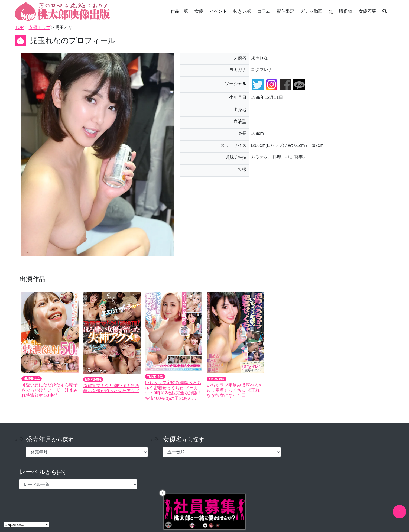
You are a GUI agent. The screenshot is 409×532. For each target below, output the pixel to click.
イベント (218, 11)
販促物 (346, 11)
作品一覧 (179, 11)
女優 (199, 11)
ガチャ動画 (311, 11)
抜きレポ (242, 11)
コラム (264, 11)
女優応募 (367, 11)
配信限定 (285, 11)
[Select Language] (27, 525)
